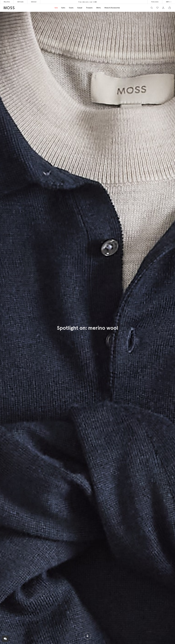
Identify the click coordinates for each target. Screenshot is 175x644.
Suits (63, 8)
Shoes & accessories (112, 8)
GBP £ (170, 2)
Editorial (28, 2)
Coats (71, 8)
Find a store (158, 2)
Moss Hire (6, 2)
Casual (80, 8)
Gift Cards (17, 2)
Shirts (99, 8)
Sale (56, 8)
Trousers (89, 8)
